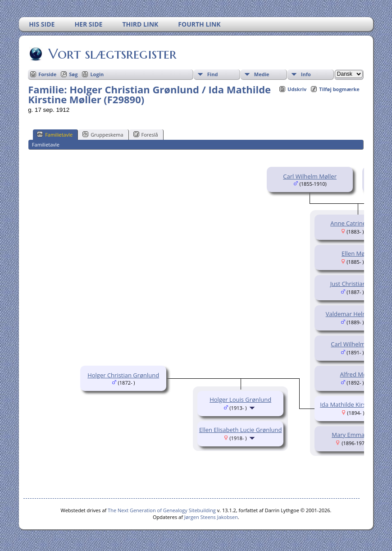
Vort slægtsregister (112, 54)
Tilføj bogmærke (339, 89)
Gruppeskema (103, 134)
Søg (73, 74)
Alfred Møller (358, 374)
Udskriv (297, 89)
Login (97, 74)
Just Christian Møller (358, 284)
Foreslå (146, 134)
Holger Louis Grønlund (240, 399)
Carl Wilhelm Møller (310, 176)
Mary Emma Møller (358, 435)
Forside (47, 74)
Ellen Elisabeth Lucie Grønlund (241, 430)
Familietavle (55, 134)
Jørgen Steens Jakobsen (211, 517)
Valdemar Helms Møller (358, 314)
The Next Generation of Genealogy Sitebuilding (162, 510)
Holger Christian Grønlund (123, 375)
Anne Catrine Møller (358, 223)
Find (213, 74)
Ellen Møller (358, 253)
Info (306, 74)
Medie (262, 74)
